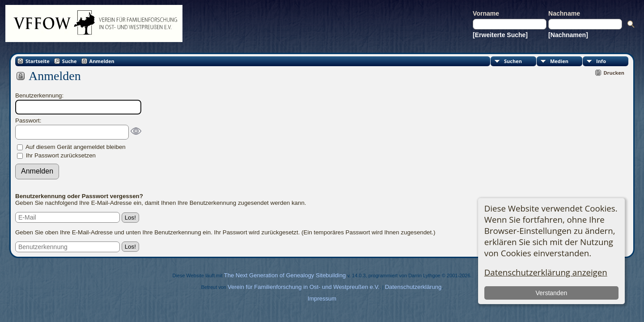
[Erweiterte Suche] (500, 35)
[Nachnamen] (568, 35)
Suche (70, 61)
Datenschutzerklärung (413, 287)
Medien (559, 61)
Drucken (614, 73)
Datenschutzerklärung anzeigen (546, 272)
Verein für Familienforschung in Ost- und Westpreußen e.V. (304, 287)
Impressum (322, 299)
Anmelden (102, 61)
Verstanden (551, 293)
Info (601, 61)
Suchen (513, 61)
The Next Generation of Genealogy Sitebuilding (285, 275)
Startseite (38, 61)
